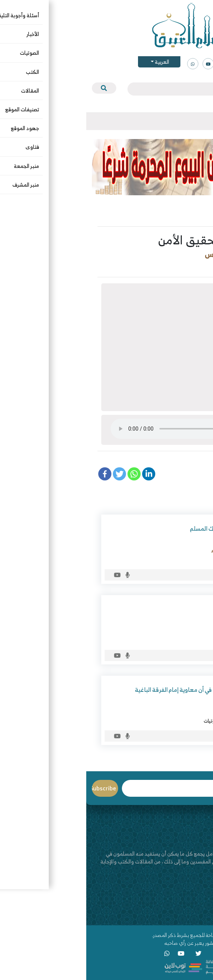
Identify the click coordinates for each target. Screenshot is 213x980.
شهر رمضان (157, 640)
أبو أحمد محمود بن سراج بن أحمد (158, 551)
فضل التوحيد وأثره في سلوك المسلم (147, 528)
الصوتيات (171, 266)
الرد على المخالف (156, 721)
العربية (75, 62)
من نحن (199, 900)
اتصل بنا (199, 907)
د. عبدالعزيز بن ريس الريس (160, 254)
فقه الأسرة (142, 266)
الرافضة (183, 721)
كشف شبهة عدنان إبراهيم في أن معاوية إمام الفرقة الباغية (120, 690)
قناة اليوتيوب (193, 915)
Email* (86, 788)
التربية (194, 266)
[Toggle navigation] (201, 121)
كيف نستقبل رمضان (166, 609)
